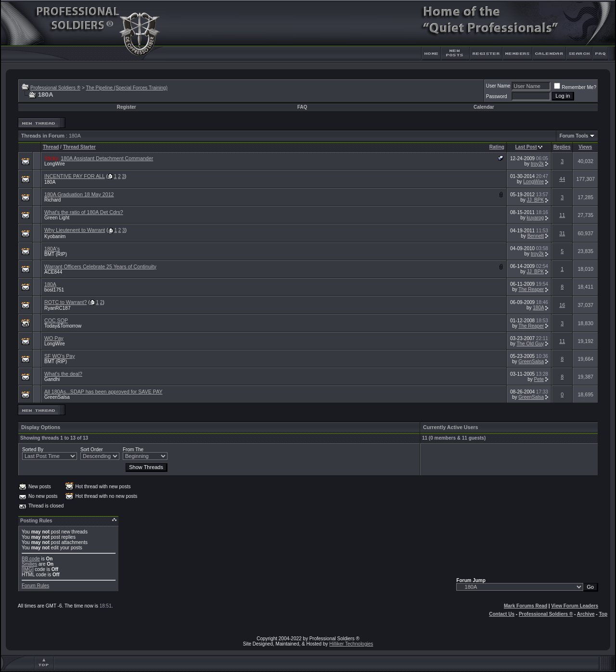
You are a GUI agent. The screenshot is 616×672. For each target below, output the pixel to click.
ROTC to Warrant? (65, 302)
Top (603, 614)
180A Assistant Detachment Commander (107, 158)
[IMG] (27, 569)
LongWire (55, 164)
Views (585, 147)
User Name (498, 86)
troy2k (537, 164)
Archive (586, 614)
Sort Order (92, 450)
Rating (497, 147)
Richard (52, 200)
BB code (31, 559)
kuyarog (536, 218)
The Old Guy (530, 344)
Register (127, 107)
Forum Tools (574, 136)
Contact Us (502, 614)
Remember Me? (575, 87)
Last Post (526, 147)
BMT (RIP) (56, 254)
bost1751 (54, 290)
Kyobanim (55, 236)
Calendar (484, 107)
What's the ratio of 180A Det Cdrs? (84, 212)
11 (562, 215)
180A (50, 182)
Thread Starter (79, 147)
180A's (52, 249)
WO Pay (54, 338)
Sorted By (33, 450)
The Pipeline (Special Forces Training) (127, 88)
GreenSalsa (531, 361)
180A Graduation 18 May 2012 (79, 194)
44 (562, 179)
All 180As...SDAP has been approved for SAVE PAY (103, 392)
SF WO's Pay (60, 356)
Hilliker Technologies (351, 644)
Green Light (57, 218)
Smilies (29, 564)
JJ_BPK (536, 200)
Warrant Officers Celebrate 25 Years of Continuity (100, 266)
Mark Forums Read (526, 606)
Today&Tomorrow (63, 326)
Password (497, 96)
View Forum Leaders (575, 606)
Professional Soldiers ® (55, 88)
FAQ (302, 107)
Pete (539, 379)
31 (562, 233)
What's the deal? (63, 374)
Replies (562, 147)
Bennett (536, 236)
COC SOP (56, 320)
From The (133, 450)
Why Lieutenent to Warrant (75, 230)
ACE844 (53, 272)
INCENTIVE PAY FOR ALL (75, 176)
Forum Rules (35, 586)
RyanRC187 (57, 308)
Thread (51, 147)
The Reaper (531, 289)
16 (562, 305)
